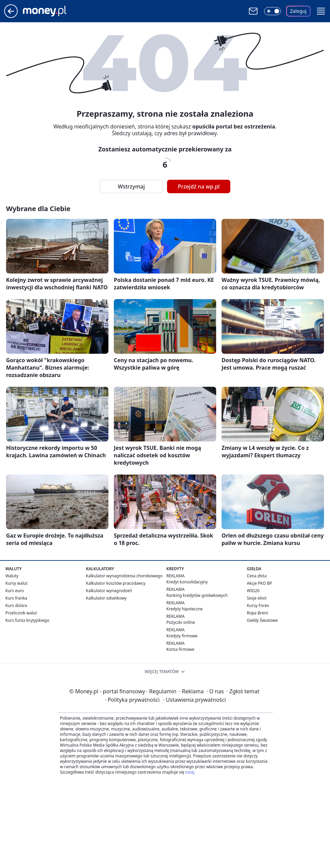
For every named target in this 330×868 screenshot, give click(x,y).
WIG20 (253, 591)
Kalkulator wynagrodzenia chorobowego (124, 576)
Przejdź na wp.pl (199, 186)
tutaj (190, 772)
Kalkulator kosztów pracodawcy (116, 583)
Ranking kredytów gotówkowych (197, 595)
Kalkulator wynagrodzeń (109, 591)
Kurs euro (15, 591)
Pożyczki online (181, 622)
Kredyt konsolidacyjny (187, 582)
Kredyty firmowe (182, 636)
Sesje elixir (257, 598)
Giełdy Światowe (262, 620)
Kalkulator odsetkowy (106, 598)
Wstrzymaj (131, 186)
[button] (321, 11)
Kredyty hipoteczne (185, 609)
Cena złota (257, 576)
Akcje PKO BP (259, 583)
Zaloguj (299, 11)
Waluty (12, 576)
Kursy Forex (258, 605)
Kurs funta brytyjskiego (27, 620)
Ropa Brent (257, 613)
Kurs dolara (16, 605)
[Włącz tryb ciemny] (272, 11)
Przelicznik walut (21, 613)
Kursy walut (16, 583)
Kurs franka (16, 598)
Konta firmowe (180, 649)
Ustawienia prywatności (194, 700)
